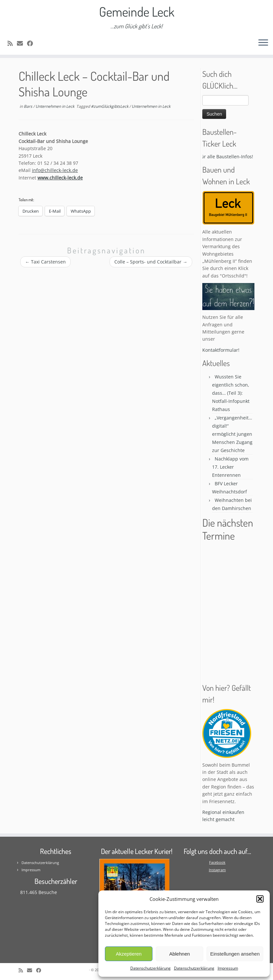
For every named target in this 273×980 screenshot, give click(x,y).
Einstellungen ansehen (235, 954)
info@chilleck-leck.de (55, 170)
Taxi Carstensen (45, 262)
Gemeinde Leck (137, 11)
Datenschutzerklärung (151, 968)
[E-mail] (22, 43)
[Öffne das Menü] (263, 43)
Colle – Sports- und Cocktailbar (151, 262)
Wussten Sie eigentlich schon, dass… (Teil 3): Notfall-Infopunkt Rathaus (231, 393)
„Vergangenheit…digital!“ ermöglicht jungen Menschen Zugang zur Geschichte (232, 434)
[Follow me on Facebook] (32, 43)
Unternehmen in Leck (55, 106)
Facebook (217, 862)
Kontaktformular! (221, 350)
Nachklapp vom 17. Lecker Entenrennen (230, 467)
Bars (29, 106)
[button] (260, 899)
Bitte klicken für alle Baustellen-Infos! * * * (220, 156)
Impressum (228, 968)
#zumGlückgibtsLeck (110, 106)
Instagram (217, 870)
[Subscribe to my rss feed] (12, 43)
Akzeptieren (129, 954)
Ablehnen (179, 954)
